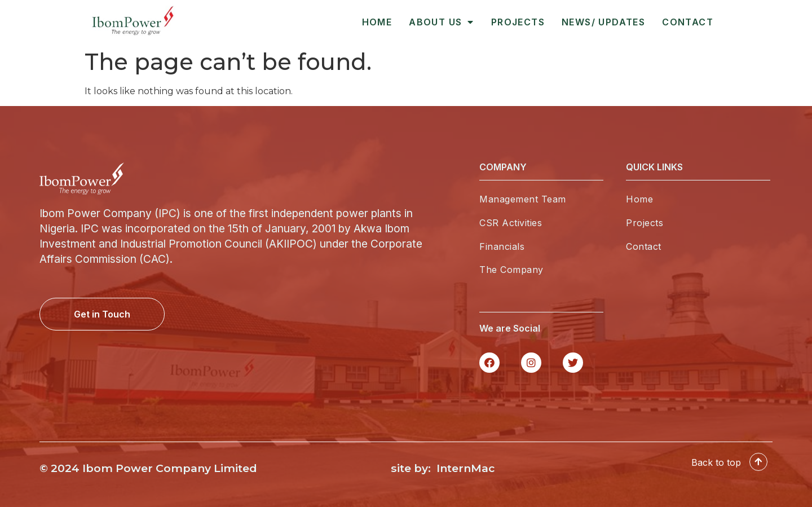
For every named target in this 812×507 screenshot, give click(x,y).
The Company (511, 270)
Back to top (716, 470)
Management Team (523, 199)
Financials (502, 246)
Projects (518, 22)
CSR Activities (511, 223)
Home (377, 22)
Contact (688, 22)
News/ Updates (603, 22)
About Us (442, 22)
